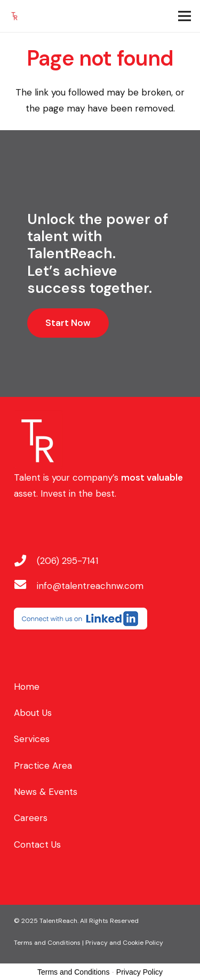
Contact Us (37, 844)
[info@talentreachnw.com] (26, 586)
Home (27, 687)
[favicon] (14, 16)
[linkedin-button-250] (100, 619)
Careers (31, 818)
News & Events (46, 792)
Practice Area (43, 766)
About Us (33, 713)
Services (32, 739)
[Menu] (184, 16)
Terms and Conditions (73, 972)
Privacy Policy (139, 972)
